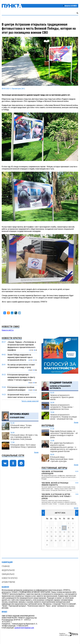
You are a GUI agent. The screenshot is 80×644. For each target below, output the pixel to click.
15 (69, 532)
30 (73, 541)
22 (69, 536)
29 (69, 541)
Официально (8, 574)
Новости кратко (10, 578)
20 (60, 536)
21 (64, 536)
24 (47, 541)
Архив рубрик (8, 582)
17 (47, 536)
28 (64, 541)
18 (51, 536)
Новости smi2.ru (8, 330)
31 (47, 545)
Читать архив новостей (30, 401)
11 (51, 532)
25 (51, 541)
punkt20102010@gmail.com (24, 628)
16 (73, 532)
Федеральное (8, 570)
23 (73, 536)
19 (56, 536)
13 (60, 532)
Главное (6, 566)
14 (64, 532)
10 (47, 532)
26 (56, 541)
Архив (36, 452)
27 (60, 541)
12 (56, 532)
